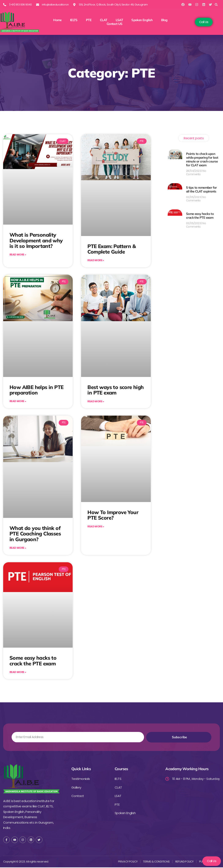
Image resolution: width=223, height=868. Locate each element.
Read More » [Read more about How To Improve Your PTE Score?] (96, 527)
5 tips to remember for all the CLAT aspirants (201, 189)
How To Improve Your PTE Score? (113, 515)
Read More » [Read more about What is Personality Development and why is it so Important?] (18, 255)
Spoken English (142, 20)
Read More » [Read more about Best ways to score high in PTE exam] (96, 402)
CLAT (104, 20)
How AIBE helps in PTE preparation (36, 390)
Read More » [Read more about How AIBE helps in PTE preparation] (18, 402)
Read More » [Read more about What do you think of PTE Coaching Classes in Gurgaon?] (18, 548)
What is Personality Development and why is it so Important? (36, 240)
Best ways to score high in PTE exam (116, 390)
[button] (216, 5)
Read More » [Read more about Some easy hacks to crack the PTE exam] (18, 673)
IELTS (74, 20)
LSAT (119, 20)
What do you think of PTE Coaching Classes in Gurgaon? (35, 534)
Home (57, 20)
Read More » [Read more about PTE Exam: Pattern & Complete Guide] (96, 260)
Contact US (115, 24)
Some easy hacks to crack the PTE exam (33, 661)
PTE (89, 20)
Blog (164, 20)
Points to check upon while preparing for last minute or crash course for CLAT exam (202, 159)
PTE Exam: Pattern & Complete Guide (112, 249)
